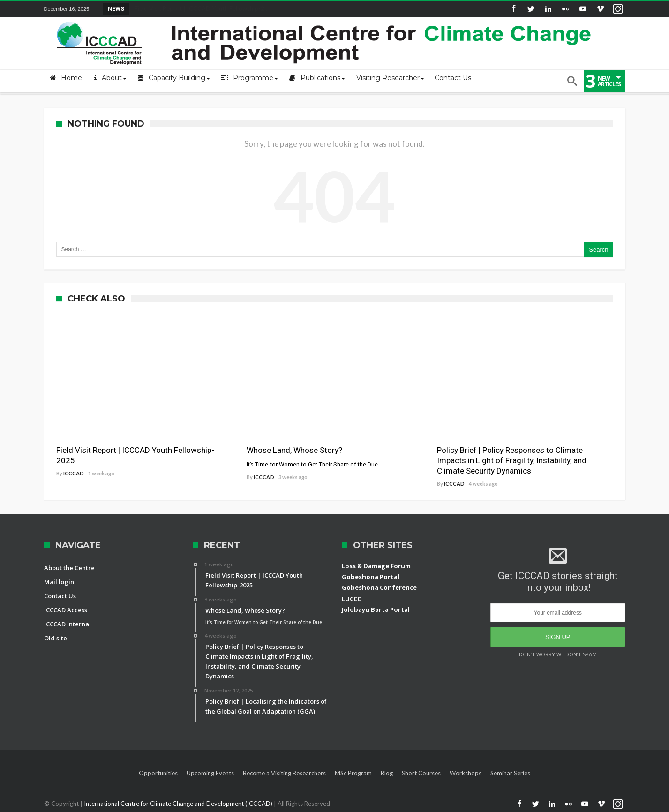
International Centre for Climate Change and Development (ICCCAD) (179, 804)
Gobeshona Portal (371, 577)
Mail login (59, 582)
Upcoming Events (210, 773)
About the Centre (69, 568)
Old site (56, 638)
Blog (387, 773)
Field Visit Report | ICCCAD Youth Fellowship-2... (199, 8)
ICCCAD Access (66, 610)
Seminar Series (510, 773)
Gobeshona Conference (379, 587)
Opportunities (158, 773)
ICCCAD (74, 473)
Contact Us (60, 596)
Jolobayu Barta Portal (376, 609)
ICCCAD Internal (68, 624)
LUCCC (351, 599)
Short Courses (421, 773)
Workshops (466, 773)
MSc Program (353, 773)
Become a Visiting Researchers (284, 773)
